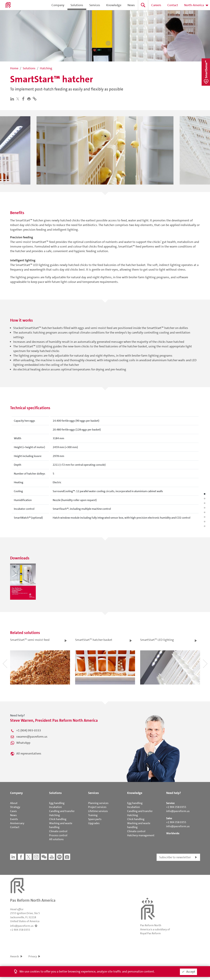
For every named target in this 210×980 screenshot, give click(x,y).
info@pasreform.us (178, 811)
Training (93, 815)
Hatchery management (141, 835)
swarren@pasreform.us (32, 737)
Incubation (55, 807)
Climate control (58, 831)
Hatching (55, 815)
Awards (15, 956)
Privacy (33, 956)
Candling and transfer (62, 811)
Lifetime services (98, 811)
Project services (97, 807)
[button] (30, 98)
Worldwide (173, 833)
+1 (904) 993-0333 (29, 730)
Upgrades (94, 823)
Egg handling (57, 803)
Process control (58, 835)
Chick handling (58, 819)
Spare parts (95, 819)
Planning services (98, 803)
